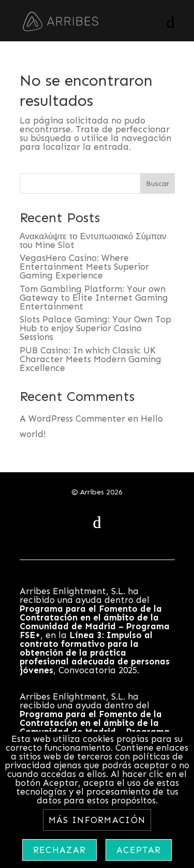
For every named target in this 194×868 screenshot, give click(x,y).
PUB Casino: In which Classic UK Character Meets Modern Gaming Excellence (91, 359)
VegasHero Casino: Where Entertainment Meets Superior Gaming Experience (84, 267)
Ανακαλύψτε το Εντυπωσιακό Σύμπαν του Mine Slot (93, 241)
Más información (97, 820)
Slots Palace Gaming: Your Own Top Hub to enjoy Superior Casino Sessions (95, 328)
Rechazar (59, 850)
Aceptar (139, 850)
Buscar (158, 184)
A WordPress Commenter (72, 419)
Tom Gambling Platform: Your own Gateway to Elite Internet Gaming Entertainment (94, 298)
